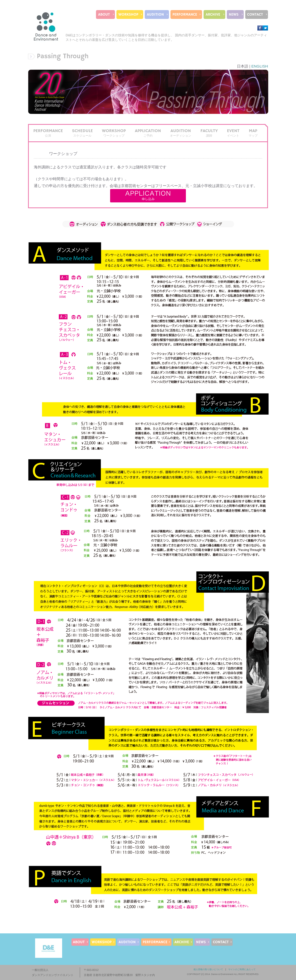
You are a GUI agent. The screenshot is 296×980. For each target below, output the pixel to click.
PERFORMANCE (185, 14)
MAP (253, 133)
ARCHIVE (213, 14)
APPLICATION (148, 133)
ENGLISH (260, 66)
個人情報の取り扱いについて (208, 969)
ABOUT (104, 14)
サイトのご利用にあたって (242, 969)
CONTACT (255, 14)
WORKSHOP (128, 14)
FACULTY (209, 133)
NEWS (234, 14)
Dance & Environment (222, 974)
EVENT (233, 133)
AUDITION (155, 14)
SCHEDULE (82, 133)
